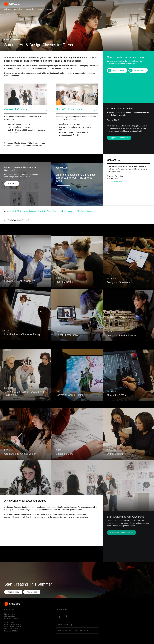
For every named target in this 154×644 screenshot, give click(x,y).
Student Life (30, 9)
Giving (140, 9)
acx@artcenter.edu (114, 181)
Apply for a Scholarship (119, 138)
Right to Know (85, 630)
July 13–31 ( (43, 211)
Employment (67, 630)
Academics (7, 9)
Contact (58, 630)
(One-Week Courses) (85, 211)
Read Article (64, 195)
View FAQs (12, 192)
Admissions (18, 9)
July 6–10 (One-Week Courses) (24, 211)
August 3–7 (72, 211)
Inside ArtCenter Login (66, 625)
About (40, 9)
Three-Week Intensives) (57, 211)
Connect (48, 9)
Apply (126, 9)
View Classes (139, 70)
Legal (76, 630)
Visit (133, 9)
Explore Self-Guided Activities (121, 532)
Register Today (118, 70)
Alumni (148, 9)
